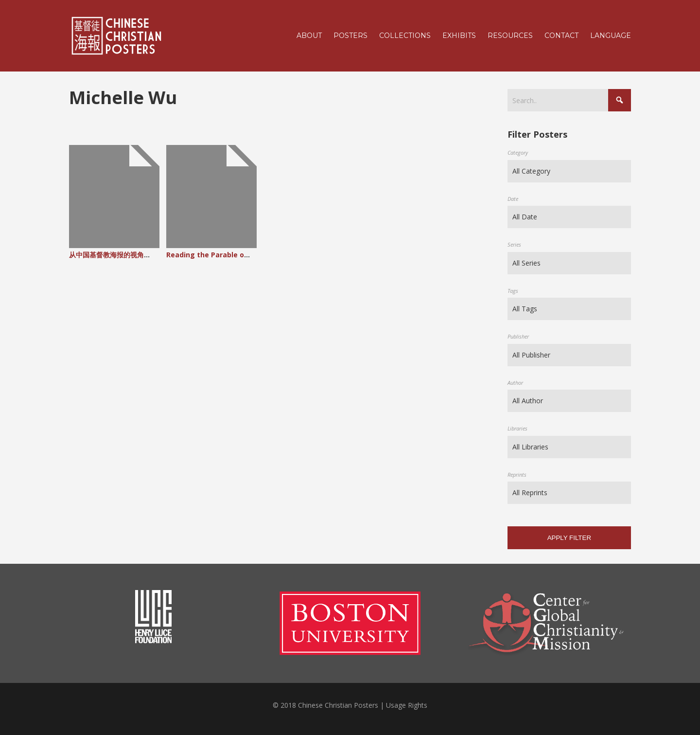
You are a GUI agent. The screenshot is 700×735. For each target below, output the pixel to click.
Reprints (517, 475)
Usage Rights (407, 705)
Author (515, 383)
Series (514, 244)
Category (518, 152)
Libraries (517, 428)
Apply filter (569, 538)
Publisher (518, 336)
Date (513, 199)
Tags (513, 291)
